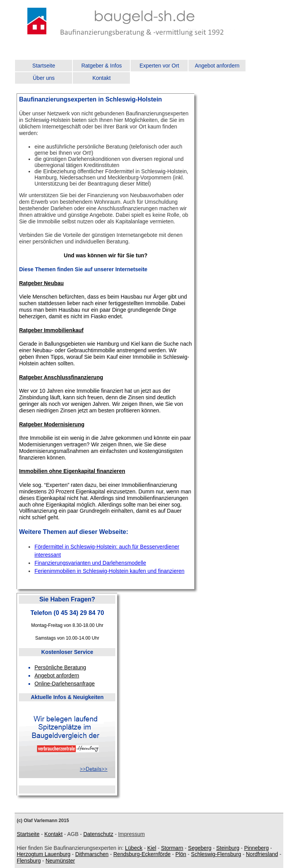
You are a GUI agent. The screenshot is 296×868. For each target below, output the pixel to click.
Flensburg (29, 861)
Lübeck (134, 848)
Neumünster (60, 861)
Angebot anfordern (217, 66)
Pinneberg (256, 848)
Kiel (152, 848)
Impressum (131, 834)
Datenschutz (98, 834)
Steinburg (228, 848)
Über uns (44, 78)
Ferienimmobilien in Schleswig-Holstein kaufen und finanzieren (109, 571)
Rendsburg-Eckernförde (142, 854)
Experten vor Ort (159, 66)
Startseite (44, 66)
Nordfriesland (262, 854)
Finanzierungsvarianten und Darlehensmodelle (90, 563)
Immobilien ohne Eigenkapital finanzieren (72, 471)
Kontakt (102, 78)
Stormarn (172, 848)
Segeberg (200, 848)
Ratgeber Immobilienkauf (51, 330)
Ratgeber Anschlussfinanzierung (61, 377)
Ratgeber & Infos (102, 66)
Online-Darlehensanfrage (64, 684)
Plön (181, 854)
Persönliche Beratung (60, 667)
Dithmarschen (92, 854)
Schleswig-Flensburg (216, 854)
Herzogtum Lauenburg (43, 854)
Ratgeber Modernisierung (52, 424)
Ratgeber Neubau (41, 283)
